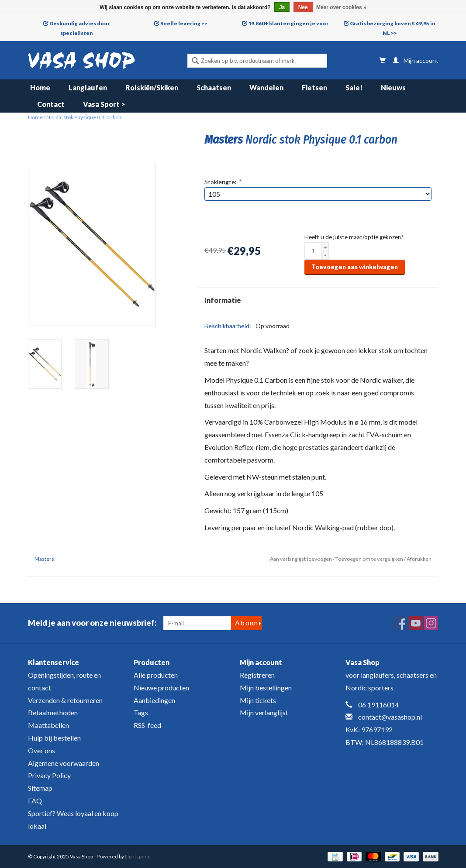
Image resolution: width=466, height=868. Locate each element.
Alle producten (156, 675)
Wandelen (266, 87)
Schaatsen (214, 87)
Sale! (354, 87)
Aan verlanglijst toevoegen (301, 559)
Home (40, 87)
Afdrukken (419, 559)
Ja (282, 7)
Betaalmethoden (53, 712)
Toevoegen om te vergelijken (370, 559)
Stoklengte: (223, 182)
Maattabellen (48, 725)
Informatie (223, 300)
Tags (141, 712)
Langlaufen (88, 87)
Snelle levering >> (184, 23)
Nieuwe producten (161, 688)
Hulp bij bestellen (54, 738)
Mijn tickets (258, 700)
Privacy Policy (49, 775)
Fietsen (314, 87)
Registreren (257, 675)
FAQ (35, 801)
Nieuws (393, 87)
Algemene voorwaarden (64, 763)
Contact (51, 104)
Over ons (41, 750)
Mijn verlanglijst (264, 712)
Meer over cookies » (341, 7)
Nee (303, 7)
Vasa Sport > (104, 104)
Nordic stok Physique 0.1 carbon (84, 117)
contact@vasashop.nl (390, 717)
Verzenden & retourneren (65, 700)
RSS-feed (147, 725)
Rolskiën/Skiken (152, 87)
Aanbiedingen (154, 700)
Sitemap (40, 788)
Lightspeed (138, 856)
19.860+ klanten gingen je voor (288, 23)
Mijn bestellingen (266, 688)
